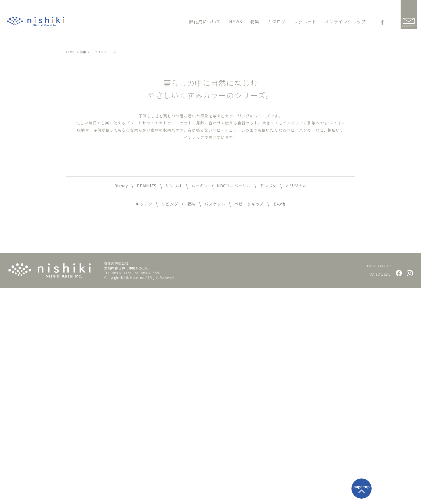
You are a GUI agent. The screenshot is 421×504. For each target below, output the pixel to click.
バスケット (215, 419)
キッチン (135, 419)
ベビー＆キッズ (254, 419)
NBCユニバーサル (237, 399)
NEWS (236, 22)
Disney (109, 399)
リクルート (305, 22)
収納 (188, 419)
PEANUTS (137, 399)
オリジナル (308, 399)
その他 (288, 419)
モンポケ (276, 399)
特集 (255, 22)
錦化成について (205, 22)
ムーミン (197, 399)
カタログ (277, 22)
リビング (164, 419)
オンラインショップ (345, 22)
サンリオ (168, 399)
